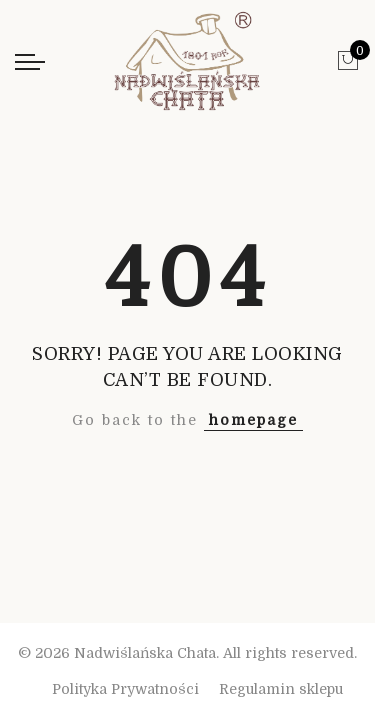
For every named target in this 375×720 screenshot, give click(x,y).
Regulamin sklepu (281, 689)
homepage (253, 420)
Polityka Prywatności (125, 689)
